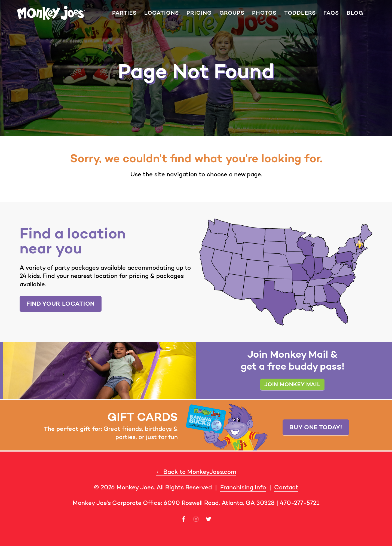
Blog (355, 13)
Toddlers (300, 13)
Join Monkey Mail (293, 384)
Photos (264, 13)
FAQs (331, 13)
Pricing (199, 13)
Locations (162, 13)
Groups (232, 13)
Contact (286, 487)
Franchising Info (243, 487)
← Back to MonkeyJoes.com (196, 472)
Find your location (61, 303)
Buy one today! (316, 427)
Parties (124, 13)
